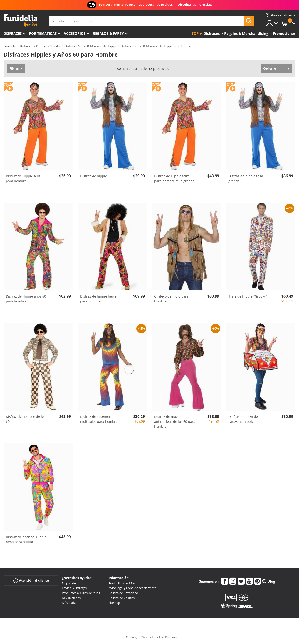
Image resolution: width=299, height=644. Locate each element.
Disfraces (13, 33)
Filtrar (14, 68)
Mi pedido (69, 583)
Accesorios (75, 33)
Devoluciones (71, 598)
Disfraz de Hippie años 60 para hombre (26, 299)
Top (195, 33)
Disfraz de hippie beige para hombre (98, 299)
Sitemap (114, 603)
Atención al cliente (31, 580)
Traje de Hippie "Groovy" (248, 296)
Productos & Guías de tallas (81, 593)
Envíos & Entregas (74, 588)
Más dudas (69, 603)
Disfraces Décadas (49, 46)
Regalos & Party (108, 33)
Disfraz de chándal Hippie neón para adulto (26, 539)
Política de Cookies (122, 598)
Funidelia (10, 46)
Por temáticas (43, 33)
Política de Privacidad (123, 593)
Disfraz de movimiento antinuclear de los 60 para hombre (175, 422)
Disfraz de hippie (94, 176)
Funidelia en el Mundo (124, 583)
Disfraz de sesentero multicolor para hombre (99, 419)
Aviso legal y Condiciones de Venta (132, 588)
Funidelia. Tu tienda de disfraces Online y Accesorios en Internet (20, 21)
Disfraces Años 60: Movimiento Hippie (91, 46)
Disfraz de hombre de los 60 (26, 419)
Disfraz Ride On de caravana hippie (243, 419)
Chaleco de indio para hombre (171, 299)
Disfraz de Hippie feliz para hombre (23, 178)
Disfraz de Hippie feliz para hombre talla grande (174, 178)
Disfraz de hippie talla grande (246, 178)
